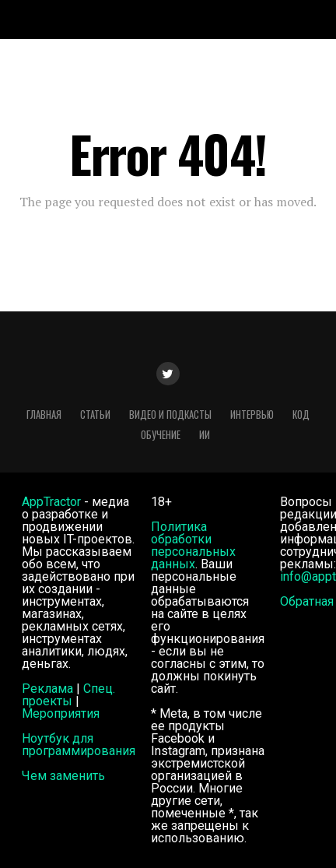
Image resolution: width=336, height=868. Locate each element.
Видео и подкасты (170, 415)
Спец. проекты (68, 695)
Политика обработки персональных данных (193, 545)
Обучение (161, 435)
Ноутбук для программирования (79, 745)
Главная (44, 415)
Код (301, 415)
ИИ (205, 435)
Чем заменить (63, 776)
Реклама (47, 689)
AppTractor (51, 502)
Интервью (252, 415)
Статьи (95, 415)
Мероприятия (61, 713)
